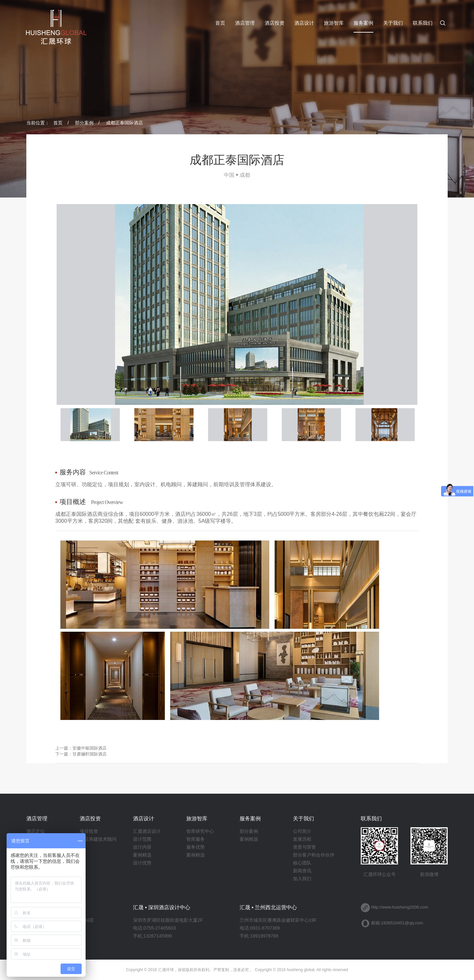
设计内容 (142, 847)
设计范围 (142, 839)
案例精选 (142, 855)
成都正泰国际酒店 (124, 123)
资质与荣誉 (304, 847)
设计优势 (142, 863)
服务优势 (196, 847)
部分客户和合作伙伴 (314, 855)
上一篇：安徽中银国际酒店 (81, 748)
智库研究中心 (200, 831)
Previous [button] (66, 425)
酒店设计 (304, 23)
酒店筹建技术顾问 (98, 839)
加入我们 (302, 879)
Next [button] (408, 425)
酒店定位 (36, 831)
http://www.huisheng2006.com (400, 907)
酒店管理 (245, 23)
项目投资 (89, 831)
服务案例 (363, 23)
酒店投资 (275, 23)
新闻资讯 (302, 871)
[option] (237, 305)
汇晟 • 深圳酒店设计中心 (162, 907)
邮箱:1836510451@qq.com (397, 923)
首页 (220, 23)
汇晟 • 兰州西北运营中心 (268, 907)
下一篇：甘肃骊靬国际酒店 (81, 754)
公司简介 (302, 831)
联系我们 (423, 23)
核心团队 (302, 863)
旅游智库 (334, 23)
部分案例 (84, 123)
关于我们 (393, 23)
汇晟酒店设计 (147, 831)
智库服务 (196, 839)
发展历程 (302, 839)
